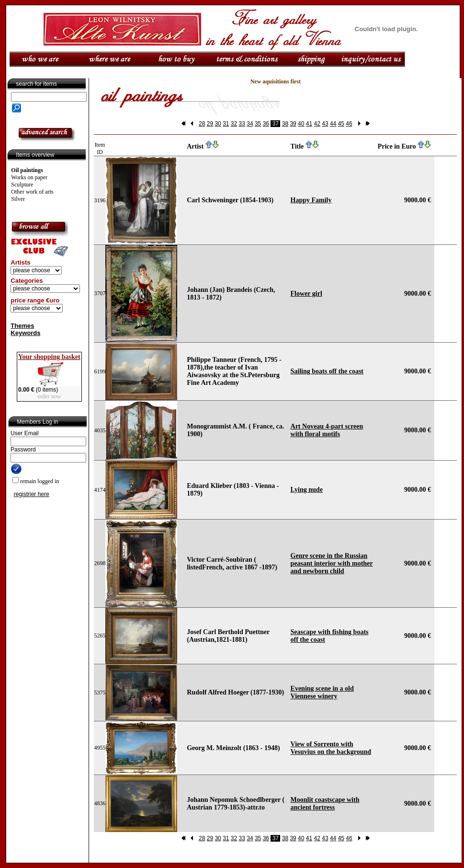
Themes (22, 326)
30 (218, 124)
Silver (18, 199)
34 (250, 124)
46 (349, 124)
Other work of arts (32, 192)
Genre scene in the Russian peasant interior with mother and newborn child (332, 563)
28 (202, 124)
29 (210, 124)
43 (325, 124)
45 (341, 124)
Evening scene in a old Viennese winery (322, 692)
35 (258, 124)
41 (309, 124)
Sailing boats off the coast (327, 371)
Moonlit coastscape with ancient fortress (325, 804)
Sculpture (22, 185)
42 (317, 124)
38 (285, 124)
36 (266, 124)
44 (333, 124)
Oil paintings (27, 170)
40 (301, 124)
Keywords (25, 333)
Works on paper (29, 177)
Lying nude (307, 490)
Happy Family (311, 200)
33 (242, 124)
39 (293, 124)
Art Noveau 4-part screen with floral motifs (327, 430)
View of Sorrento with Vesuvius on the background (331, 748)
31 (226, 124)
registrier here (32, 494)
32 (234, 124)
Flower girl (306, 294)
